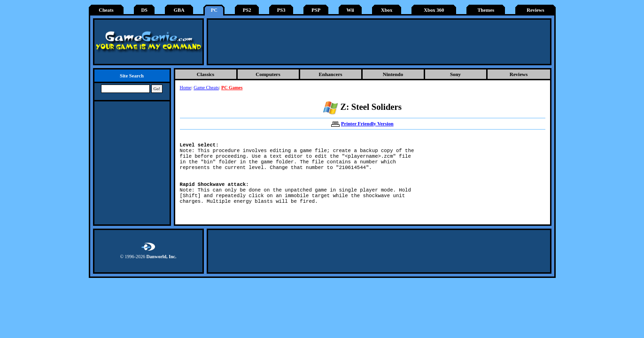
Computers (268, 74)
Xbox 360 (434, 10)
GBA (179, 10)
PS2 (247, 10)
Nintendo (393, 74)
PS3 (281, 10)
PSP (316, 10)
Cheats (106, 10)
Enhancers (330, 74)
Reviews (535, 10)
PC (214, 10)
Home (186, 88)
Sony (455, 74)
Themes (486, 10)
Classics (206, 74)
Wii (350, 10)
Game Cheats (206, 88)
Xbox (387, 10)
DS (144, 10)
